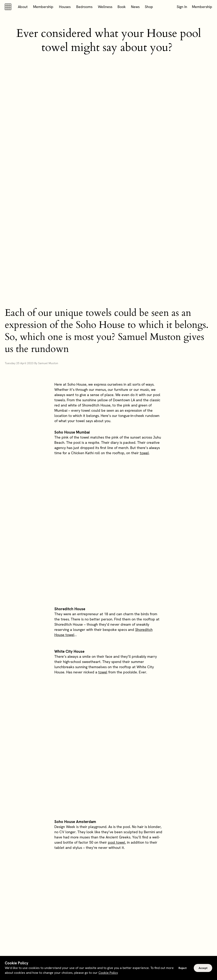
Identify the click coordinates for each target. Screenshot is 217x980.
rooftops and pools (106, 860)
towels (88, 737)
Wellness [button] (105, 7)
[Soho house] (9, 7)
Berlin (139, 786)
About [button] (23, 7)
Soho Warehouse (69, 827)
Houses (65, 7)
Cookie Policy (108, 973)
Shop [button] (149, 7)
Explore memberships (109, 895)
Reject (183, 968)
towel (144, 358)
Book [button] (122, 7)
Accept (203, 968)
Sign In (182, 7)
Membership (43, 7)
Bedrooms (84, 7)
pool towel (117, 543)
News (135, 7)
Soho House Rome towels (115, 605)
